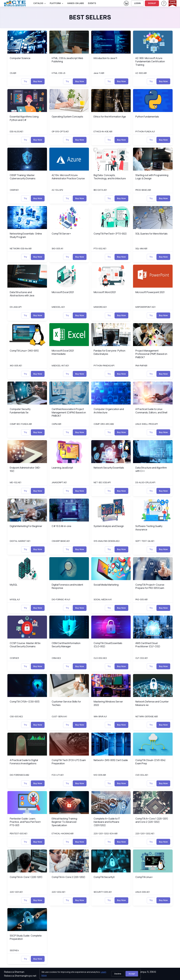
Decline (118, 974)
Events (92, 3)
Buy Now (38, 81)
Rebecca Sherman (14, 972)
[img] (27, 42)
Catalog (38, 3)
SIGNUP (152, 3)
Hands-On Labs (76, 3)
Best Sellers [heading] (90, 17)
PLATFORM (55, 3)
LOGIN (137, 3)
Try (25, 81)
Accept (132, 974)
